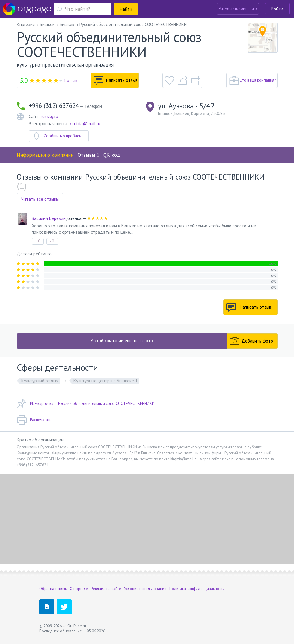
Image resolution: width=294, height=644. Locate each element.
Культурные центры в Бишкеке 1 (105, 381)
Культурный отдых (40, 381)
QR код (112, 155)
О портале (79, 589)
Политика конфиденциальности (197, 589)
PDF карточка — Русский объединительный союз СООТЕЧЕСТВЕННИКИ (86, 404)
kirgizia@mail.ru (85, 124)
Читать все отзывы (40, 199)
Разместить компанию (238, 9)
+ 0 (38, 241)
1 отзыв (71, 80)
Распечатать (34, 420)
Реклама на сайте (106, 589)
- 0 (52, 241)
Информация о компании (45, 155)
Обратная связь (53, 589)
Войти (277, 9)
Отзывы (88, 155)
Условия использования (145, 589)
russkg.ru (49, 116)
